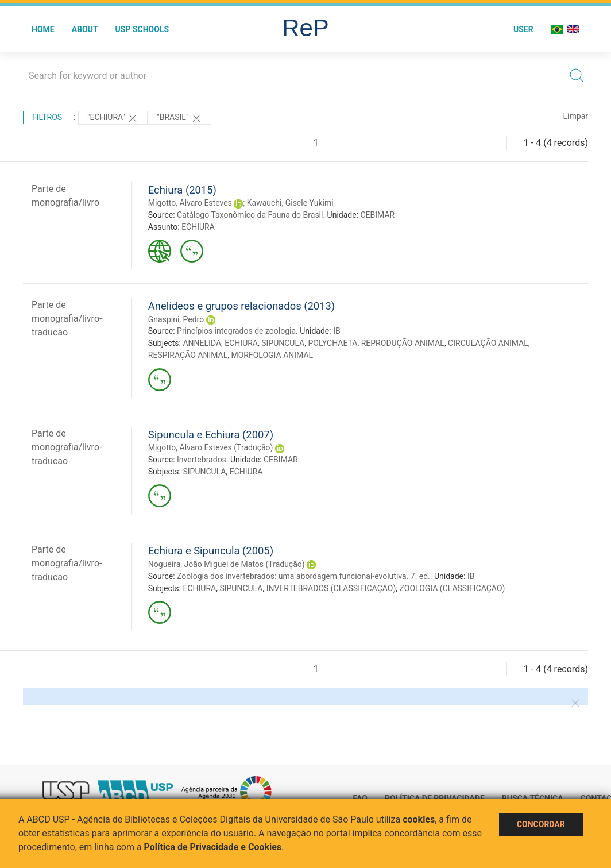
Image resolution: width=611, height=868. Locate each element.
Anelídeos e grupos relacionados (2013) (241, 306)
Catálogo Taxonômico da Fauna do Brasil (250, 215)
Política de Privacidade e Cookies (213, 847)
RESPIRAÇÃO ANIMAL (188, 355)
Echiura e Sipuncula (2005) (211, 551)
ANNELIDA (202, 343)
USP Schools (142, 29)
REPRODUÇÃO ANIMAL (403, 343)
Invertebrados (202, 460)
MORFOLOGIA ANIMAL (272, 355)
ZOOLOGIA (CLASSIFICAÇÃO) (453, 588)
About (85, 29)
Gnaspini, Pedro (176, 319)
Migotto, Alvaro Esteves (190, 203)
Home (43, 29)
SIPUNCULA (283, 343)
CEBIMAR (378, 215)
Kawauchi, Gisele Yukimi (290, 203)
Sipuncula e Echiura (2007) (211, 435)
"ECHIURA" (113, 118)
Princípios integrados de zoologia (236, 331)
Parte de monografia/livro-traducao (67, 319)
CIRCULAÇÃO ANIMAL (488, 343)
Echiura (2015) (182, 190)
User (523, 29)
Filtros (47, 117)
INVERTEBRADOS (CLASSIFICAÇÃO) (331, 588)
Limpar (576, 116)
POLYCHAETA (332, 343)
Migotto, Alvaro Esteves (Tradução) (211, 447)
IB (337, 331)
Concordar (541, 824)
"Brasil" (179, 118)
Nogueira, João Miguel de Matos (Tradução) (227, 564)
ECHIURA (198, 227)
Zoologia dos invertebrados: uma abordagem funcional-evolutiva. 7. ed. (303, 576)
